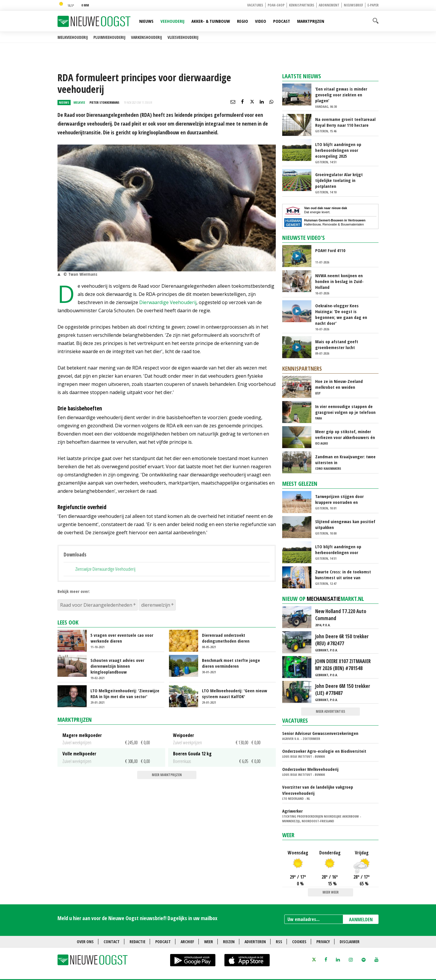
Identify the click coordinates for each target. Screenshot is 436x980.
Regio (243, 21)
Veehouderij (172, 21)
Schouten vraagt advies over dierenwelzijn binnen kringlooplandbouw (117, 666)
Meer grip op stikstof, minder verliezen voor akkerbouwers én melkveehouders (345, 434)
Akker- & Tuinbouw (211, 21)
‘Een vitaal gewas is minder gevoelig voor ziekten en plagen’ (341, 95)
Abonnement (329, 5)
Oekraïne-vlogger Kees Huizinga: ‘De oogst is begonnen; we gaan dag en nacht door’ (341, 314)
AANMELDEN (361, 920)
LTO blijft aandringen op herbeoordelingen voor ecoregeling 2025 (338, 150)
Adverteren (255, 942)
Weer (288, 835)
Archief (187, 942)
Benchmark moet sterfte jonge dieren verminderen (231, 663)
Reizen (229, 942)
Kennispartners (302, 5)
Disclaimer (350, 942)
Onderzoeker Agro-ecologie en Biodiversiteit (324, 751)
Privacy (323, 942)
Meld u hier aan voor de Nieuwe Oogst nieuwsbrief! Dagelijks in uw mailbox (137, 918)
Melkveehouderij (73, 37)
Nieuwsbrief (353, 5)
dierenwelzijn (156, 605)
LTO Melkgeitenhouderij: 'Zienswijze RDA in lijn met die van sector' (125, 693)
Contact (112, 942)
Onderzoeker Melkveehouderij (310, 769)
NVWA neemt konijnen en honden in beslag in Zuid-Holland (339, 281)
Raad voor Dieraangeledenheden (96, 605)
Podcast (282, 21)
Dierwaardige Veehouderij (168, 302)
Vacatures (255, 5)
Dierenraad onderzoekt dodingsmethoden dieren (226, 638)
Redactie (137, 942)
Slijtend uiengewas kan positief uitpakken (345, 524)
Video (261, 21)
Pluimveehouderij (109, 37)
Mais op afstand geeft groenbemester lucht (337, 344)
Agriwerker (292, 811)
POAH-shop (276, 5)
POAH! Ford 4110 (330, 250)
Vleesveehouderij (183, 37)
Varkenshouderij (147, 37)
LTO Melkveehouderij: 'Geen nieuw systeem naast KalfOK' (234, 693)
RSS (279, 942)
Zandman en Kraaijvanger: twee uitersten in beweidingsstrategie (345, 459)
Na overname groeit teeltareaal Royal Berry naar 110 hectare (345, 122)
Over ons (85, 942)
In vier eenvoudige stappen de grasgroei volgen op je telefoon (345, 409)
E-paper (373, 5)
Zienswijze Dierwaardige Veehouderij (105, 569)
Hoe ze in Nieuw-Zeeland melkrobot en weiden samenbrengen (339, 384)
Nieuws (146, 21)
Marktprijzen (311, 21)
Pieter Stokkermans (104, 102)
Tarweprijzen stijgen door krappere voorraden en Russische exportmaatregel (341, 499)
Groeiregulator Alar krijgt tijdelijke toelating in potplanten (339, 180)
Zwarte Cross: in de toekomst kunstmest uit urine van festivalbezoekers (343, 575)
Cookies (299, 942)
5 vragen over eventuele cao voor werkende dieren (122, 638)
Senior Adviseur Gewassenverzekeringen (320, 733)
